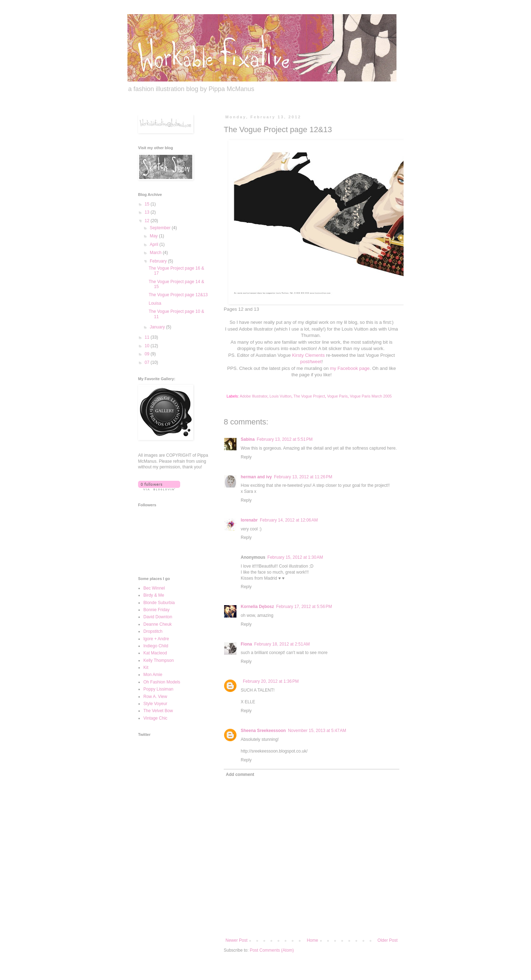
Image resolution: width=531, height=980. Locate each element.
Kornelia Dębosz (257, 607)
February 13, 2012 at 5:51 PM (285, 439)
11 (148, 337)
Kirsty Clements (308, 355)
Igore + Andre (156, 639)
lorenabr (249, 520)
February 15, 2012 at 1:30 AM (295, 557)
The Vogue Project (309, 396)
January (158, 327)
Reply (246, 457)
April (155, 244)
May (154, 236)
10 (148, 346)
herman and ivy (256, 477)
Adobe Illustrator (253, 396)
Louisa (155, 303)
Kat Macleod (155, 653)
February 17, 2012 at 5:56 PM (304, 607)
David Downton (158, 617)
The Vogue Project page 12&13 (178, 295)
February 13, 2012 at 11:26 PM (303, 477)
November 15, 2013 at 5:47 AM (317, 731)
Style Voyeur (155, 704)
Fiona (246, 644)
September (161, 228)
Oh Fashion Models (162, 682)
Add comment (240, 775)
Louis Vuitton (280, 396)
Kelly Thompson (159, 660)
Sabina (248, 439)
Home (313, 940)
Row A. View (155, 697)
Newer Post (236, 940)
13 (148, 212)
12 (148, 221)
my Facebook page (350, 368)
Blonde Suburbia (159, 603)
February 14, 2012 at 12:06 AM (289, 520)
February (159, 261)
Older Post (387, 940)
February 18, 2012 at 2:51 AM (282, 644)
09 (148, 354)
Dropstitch (153, 631)
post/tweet (311, 362)
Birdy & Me (154, 595)
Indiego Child (156, 646)
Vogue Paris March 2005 (371, 396)
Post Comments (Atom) (272, 950)
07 (148, 362)
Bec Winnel (154, 588)
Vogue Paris (337, 396)
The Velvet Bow (158, 711)
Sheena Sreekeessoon (263, 731)
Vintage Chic (155, 718)
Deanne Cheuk (158, 624)
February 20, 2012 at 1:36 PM (271, 681)
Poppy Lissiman (158, 689)
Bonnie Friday (156, 610)
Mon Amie (153, 675)
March (156, 253)
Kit (146, 668)
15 (148, 204)
